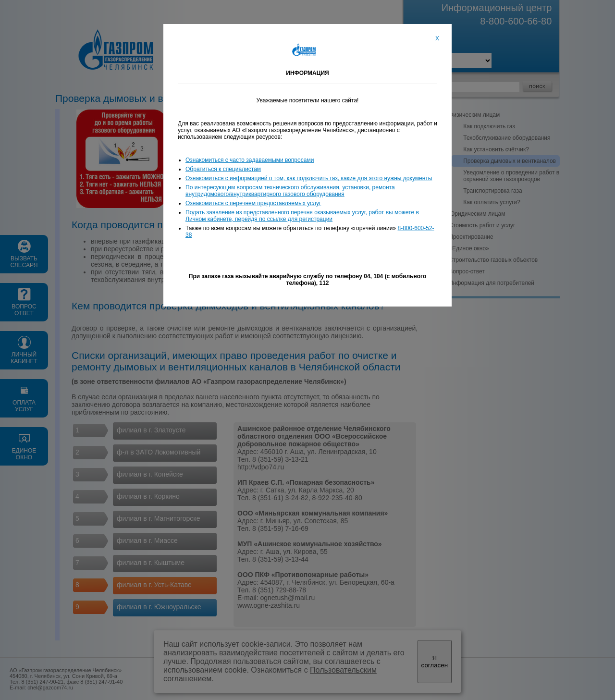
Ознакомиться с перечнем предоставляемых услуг (253, 203)
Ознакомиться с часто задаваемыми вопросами (250, 160)
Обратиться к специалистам (223, 169)
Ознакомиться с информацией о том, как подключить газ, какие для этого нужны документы (309, 178)
